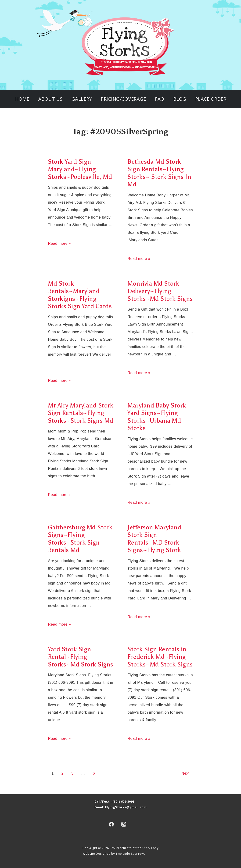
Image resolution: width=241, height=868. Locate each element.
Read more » (59, 243)
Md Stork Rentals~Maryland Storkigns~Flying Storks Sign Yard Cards (80, 295)
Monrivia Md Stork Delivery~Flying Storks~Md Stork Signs (160, 291)
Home (22, 99)
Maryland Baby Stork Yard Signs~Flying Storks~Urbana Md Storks (157, 417)
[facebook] (112, 824)
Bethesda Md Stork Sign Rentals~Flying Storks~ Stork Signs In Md (159, 173)
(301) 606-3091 (123, 801)
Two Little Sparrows (131, 854)
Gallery (82, 99)
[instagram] (124, 824)
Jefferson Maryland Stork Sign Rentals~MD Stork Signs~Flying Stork (154, 539)
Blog (180, 99)
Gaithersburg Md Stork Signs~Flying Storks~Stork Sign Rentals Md (80, 539)
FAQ (160, 99)
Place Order (211, 99)
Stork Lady (150, 848)
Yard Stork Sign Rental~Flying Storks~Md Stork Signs (81, 657)
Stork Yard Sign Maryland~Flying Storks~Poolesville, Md (80, 169)
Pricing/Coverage (123, 99)
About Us (50, 99)
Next (185, 773)
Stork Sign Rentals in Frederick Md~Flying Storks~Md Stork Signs (160, 657)
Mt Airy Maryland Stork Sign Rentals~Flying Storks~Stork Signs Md (81, 413)
